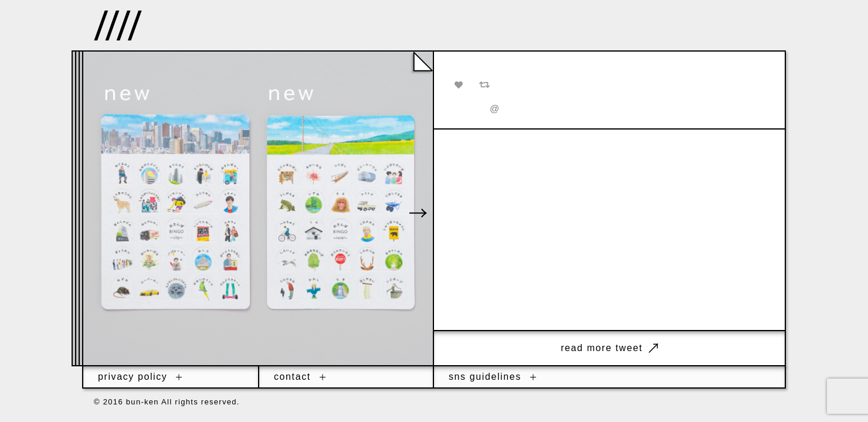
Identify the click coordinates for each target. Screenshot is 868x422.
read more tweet (609, 348)
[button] (418, 213)
